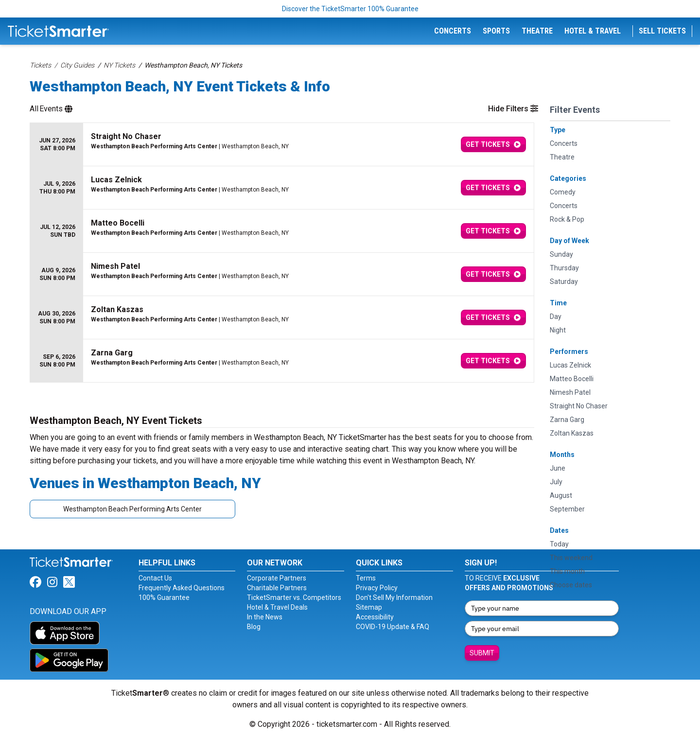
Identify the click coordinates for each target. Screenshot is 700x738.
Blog (254, 627)
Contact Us (155, 578)
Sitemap (369, 607)
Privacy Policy (377, 588)
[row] (282, 145)
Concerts (453, 31)
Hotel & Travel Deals (277, 607)
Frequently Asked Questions (182, 588)
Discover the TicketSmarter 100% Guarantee (350, 9)
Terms (366, 578)
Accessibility (375, 617)
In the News (265, 617)
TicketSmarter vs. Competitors (294, 597)
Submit (482, 653)
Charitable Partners (277, 588)
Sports (496, 31)
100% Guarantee (164, 597)
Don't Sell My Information (394, 597)
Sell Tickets (662, 31)
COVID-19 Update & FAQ (393, 627)
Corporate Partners (277, 578)
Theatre (537, 31)
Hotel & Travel (593, 31)
